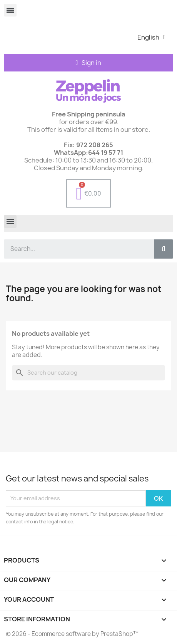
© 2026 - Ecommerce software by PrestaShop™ (72, 634)
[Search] (88, 373)
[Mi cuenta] (89, 63)
